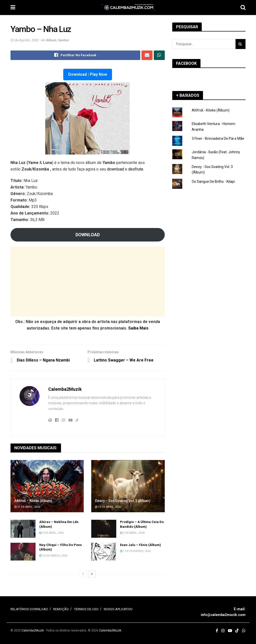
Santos (63, 40)
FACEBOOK (186, 63)
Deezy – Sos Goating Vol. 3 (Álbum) (123, 501)
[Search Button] (240, 44)
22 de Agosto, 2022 (25, 40)
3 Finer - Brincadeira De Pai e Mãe (218, 138)
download (115, 169)
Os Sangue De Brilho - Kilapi (213, 181)
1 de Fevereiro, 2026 (135, 551)
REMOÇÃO (61, 609)
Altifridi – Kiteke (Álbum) (33, 501)
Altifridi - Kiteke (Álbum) (211, 110)
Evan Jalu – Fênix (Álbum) (140, 545)
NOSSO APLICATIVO (118, 609)
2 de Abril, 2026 (132, 533)
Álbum (51, 40)
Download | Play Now (88, 74)
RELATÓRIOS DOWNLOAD (29, 609)
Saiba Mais (138, 328)
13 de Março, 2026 (53, 556)
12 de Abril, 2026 (108, 507)
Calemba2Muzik (65, 389)
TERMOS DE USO (86, 609)
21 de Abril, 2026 (27, 507)
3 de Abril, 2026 (51, 533)
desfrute (136, 169)
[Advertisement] (88, 281)
